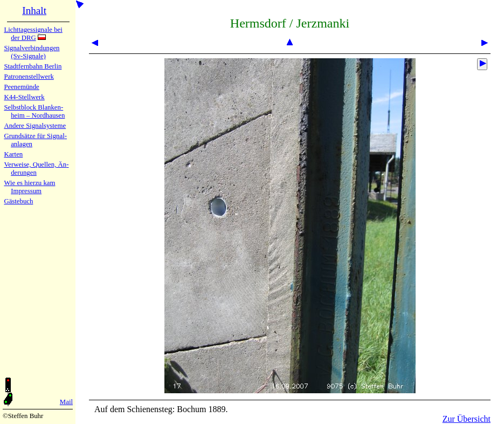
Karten (13, 154)
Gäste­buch (18, 201)
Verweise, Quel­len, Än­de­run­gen (36, 169)
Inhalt (34, 11)
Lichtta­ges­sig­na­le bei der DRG (33, 34)
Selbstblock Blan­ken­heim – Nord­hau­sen (34, 111)
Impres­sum (26, 191)
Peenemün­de (21, 87)
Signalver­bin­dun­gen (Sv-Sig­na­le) (32, 52)
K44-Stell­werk (24, 97)
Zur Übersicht (467, 419)
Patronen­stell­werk (29, 77)
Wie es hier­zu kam (29, 183)
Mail (66, 402)
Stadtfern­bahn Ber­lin (33, 66)
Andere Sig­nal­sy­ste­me (35, 126)
